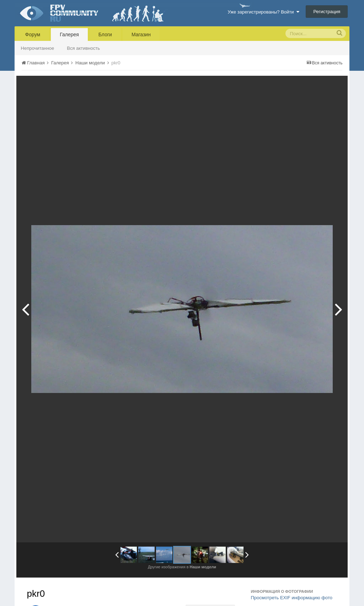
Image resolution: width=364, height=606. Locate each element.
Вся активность (83, 48)
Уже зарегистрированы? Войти (263, 12)
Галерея (69, 34)
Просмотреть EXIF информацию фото (291, 598)
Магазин (141, 34)
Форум (33, 34)
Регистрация (327, 12)
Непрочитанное (38, 48)
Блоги (105, 34)
